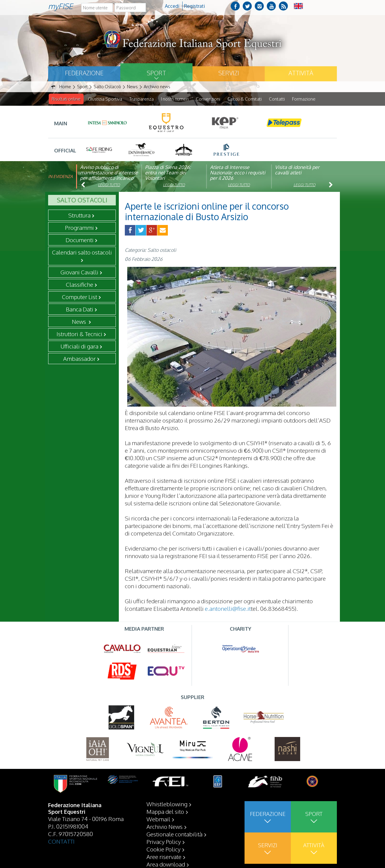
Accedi (172, 6)
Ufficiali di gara (79, 346)
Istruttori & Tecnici (79, 334)
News (80, 322)
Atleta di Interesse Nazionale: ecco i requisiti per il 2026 (238, 173)
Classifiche (80, 285)
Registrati (194, 6)
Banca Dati (80, 309)
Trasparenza (142, 99)
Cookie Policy (163, 849)
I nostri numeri (175, 99)
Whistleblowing (167, 804)
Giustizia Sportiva (105, 99)
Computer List (80, 297)
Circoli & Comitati (245, 99)
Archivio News (165, 826)
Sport (156, 73)
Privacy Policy (164, 841)
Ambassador (79, 359)
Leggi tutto (109, 185)
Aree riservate (164, 857)
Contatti (277, 99)
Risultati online (66, 99)
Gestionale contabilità (174, 834)
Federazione (84, 73)
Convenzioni (208, 99)
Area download (166, 864)
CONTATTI (61, 841)
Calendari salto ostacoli (82, 252)
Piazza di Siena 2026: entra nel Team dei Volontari (168, 173)
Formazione (304, 99)
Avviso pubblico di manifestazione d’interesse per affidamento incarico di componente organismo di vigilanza (109, 178)
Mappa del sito (165, 811)
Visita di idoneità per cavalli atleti (297, 170)
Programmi (79, 228)
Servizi (229, 73)
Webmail (158, 819)
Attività (301, 73)
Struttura (79, 215)
